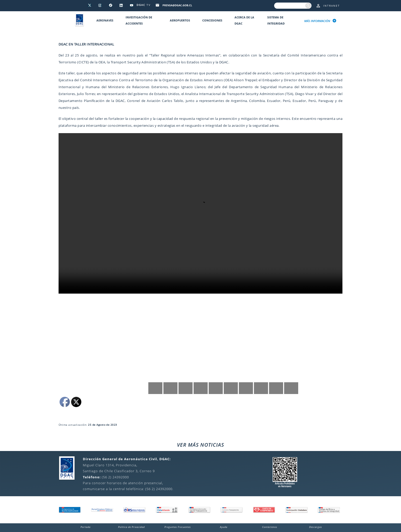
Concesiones (212, 20)
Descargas (316, 527)
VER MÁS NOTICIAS (201, 445)
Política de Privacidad (131, 527)
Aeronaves (105, 20)
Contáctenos (270, 527)
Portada (86, 527)
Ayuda (224, 527)
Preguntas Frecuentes (178, 527)
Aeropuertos (180, 20)
